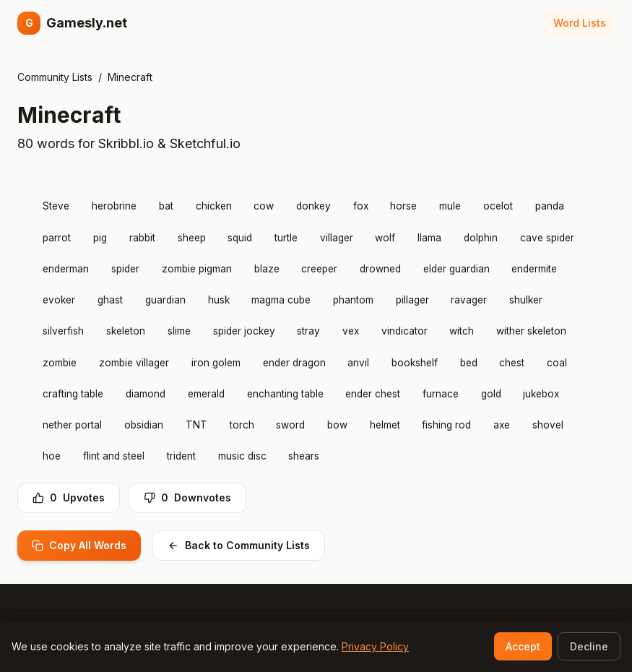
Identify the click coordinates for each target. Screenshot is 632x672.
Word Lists (580, 23)
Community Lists (55, 77)
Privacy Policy (375, 646)
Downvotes (187, 497)
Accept (523, 646)
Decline (589, 646)
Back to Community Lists (239, 545)
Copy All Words (79, 545)
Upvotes (69, 497)
